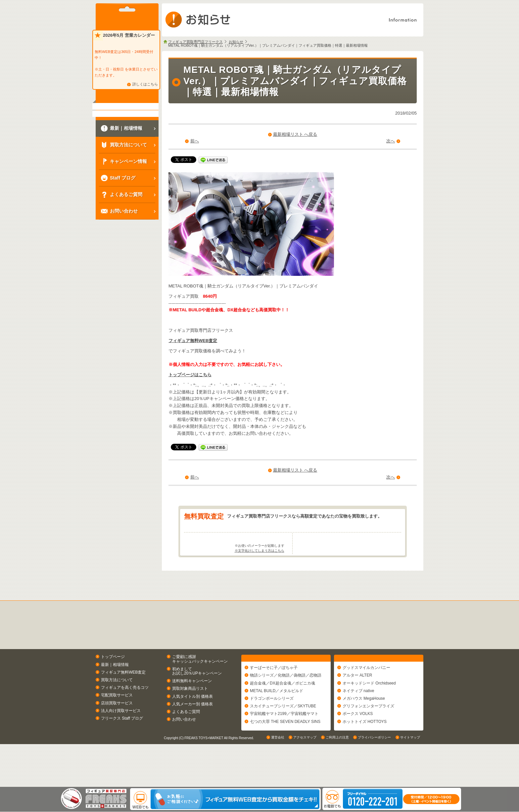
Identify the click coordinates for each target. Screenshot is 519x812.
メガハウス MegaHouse (364, 728)
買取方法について (117, 706)
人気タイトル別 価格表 (192, 722)
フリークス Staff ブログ (122, 744)
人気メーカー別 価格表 (192, 730)
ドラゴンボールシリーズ (272, 728)
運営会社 (278, 780)
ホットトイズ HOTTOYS (365, 750)
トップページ (113, 683)
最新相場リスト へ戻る (295, 134)
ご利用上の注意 (337, 780)
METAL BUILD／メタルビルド (277, 720)
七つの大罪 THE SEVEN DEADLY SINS (285, 750)
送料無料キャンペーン (192, 707)
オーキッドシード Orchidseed (369, 712)
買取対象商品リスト (190, 715)
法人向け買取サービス (121, 736)
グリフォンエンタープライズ (368, 735)
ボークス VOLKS (358, 743)
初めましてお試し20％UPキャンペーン (197, 697)
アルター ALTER (357, 704)
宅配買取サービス (117, 721)
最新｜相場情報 (115, 690)
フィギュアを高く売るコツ (125, 714)
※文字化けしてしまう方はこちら (259, 577)
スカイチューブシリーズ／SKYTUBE (283, 735)
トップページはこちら (190, 375)
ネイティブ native (358, 720)
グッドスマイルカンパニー (366, 697)
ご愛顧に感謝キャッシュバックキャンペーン (200, 685)
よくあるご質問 (186, 737)
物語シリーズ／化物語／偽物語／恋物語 (286, 704)
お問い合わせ (184, 745)
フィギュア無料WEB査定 (193, 341)
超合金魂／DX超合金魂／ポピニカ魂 (283, 712)
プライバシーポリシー (374, 780)
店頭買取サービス (117, 729)
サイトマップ (410, 780)
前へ (195, 141)
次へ (391, 141)
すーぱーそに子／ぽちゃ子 (274, 697)
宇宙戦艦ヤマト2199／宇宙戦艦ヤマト (284, 743)
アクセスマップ (305, 780)
